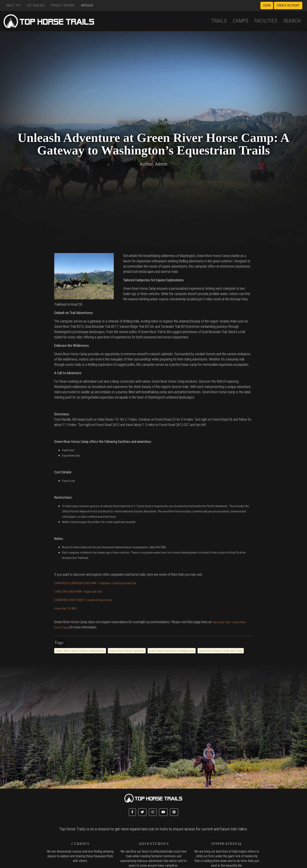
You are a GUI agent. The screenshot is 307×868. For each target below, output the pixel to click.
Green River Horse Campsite (127, 651)
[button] (132, 812)
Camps (240, 21)
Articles (87, 5)
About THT (14, 5)
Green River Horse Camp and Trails (221, 651)
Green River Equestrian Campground (172, 651)
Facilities (266, 21)
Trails (219, 21)
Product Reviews (63, 5)
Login (267, 5)
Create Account (288, 5)
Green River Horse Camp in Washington (80, 651)
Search (292, 21)
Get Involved (36, 5)
